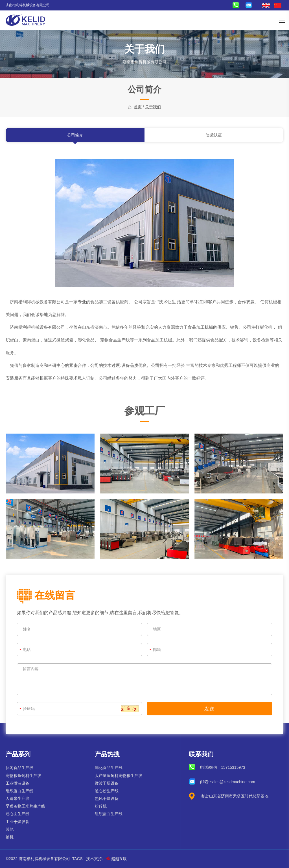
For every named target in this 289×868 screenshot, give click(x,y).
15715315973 (233, 767)
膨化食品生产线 (109, 768)
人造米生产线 (17, 798)
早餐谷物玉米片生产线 (25, 806)
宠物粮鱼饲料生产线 (23, 776)
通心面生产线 (17, 814)
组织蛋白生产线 (19, 791)
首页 (138, 107)
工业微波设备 (17, 783)
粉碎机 (101, 806)
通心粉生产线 (107, 791)
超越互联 (117, 859)
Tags (77, 859)
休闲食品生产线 (19, 768)
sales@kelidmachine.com (233, 782)
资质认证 (214, 138)
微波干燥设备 (107, 783)
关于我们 (153, 107)
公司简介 (75, 138)
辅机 (10, 837)
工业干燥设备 (17, 822)
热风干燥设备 (107, 798)
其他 (10, 829)
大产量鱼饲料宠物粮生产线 (119, 776)
